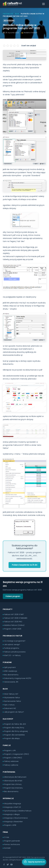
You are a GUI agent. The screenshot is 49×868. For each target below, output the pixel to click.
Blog (17, 14)
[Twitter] (8, 865)
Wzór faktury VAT (11, 694)
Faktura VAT (8, 14)
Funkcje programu (12, 648)
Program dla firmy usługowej (16, 731)
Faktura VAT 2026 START (14, 614)
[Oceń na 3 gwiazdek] (11, 46)
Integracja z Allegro (12, 814)
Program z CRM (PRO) (13, 758)
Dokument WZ (10, 708)
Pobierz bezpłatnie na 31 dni (24, 565)
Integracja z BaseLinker (13, 822)
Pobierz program (13, 596)
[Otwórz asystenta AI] (34, 862)
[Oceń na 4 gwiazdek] (14, 46)
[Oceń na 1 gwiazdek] (4, 46)
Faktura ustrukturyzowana (15, 652)
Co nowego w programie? (15, 641)
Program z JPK (10, 751)
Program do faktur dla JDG (15, 724)
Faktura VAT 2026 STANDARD (16, 618)
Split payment (10, 667)
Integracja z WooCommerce (16, 818)
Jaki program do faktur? (14, 712)
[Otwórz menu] (44, 4)
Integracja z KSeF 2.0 (13, 807)
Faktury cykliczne (11, 765)
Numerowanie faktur (13, 701)
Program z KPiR (10, 825)
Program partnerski (12, 841)
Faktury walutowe (11, 761)
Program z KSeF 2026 (13, 629)
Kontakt (7, 848)
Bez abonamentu (11, 675)
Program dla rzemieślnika (14, 735)
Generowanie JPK (11, 682)
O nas (7, 837)
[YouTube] (11, 865)
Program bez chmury (13, 784)
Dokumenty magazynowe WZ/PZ (18, 678)
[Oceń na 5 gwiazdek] (18, 46)
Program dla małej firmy (14, 728)
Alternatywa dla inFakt (13, 781)
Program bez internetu (13, 788)
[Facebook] (4, 865)
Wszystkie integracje (13, 804)
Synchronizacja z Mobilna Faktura (18, 811)
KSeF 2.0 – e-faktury (12, 655)
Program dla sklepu (12, 738)
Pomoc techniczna (12, 844)
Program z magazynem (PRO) (17, 754)
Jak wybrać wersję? (12, 644)
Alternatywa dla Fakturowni (15, 777)
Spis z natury (9, 705)
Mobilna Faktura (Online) (14, 625)
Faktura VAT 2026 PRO (13, 622)
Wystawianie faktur (12, 698)
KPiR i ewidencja (11, 671)
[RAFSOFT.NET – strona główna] (12, 4)
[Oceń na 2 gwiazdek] (8, 46)
